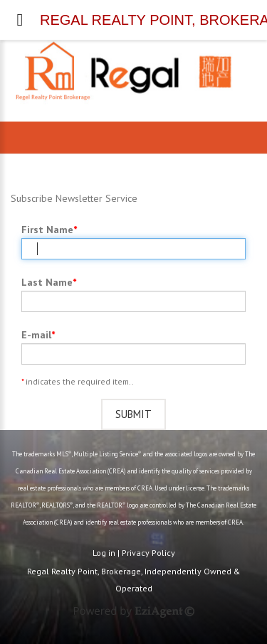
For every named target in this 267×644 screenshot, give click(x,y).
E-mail (36, 335)
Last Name (47, 282)
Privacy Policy (148, 553)
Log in (104, 553)
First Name (47, 230)
